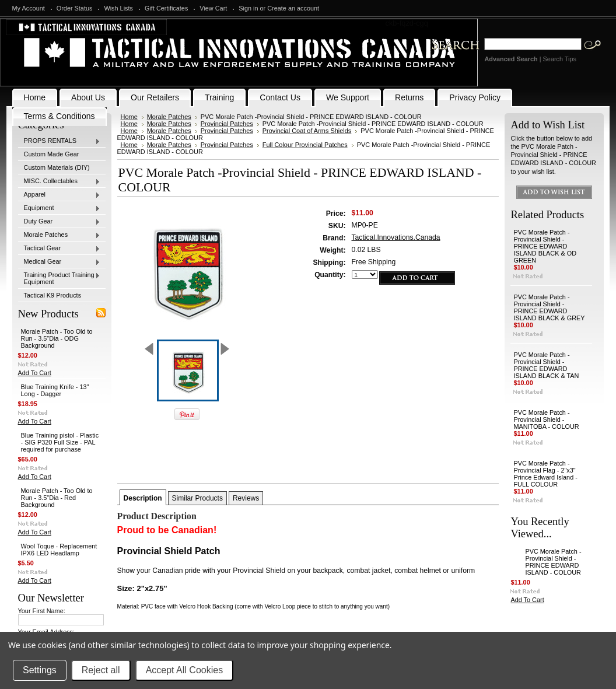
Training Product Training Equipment (60, 278)
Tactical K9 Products (53, 295)
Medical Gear (60, 262)
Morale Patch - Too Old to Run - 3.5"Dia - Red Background (57, 498)
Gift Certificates (166, 8)
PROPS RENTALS (60, 141)
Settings (40, 670)
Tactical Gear (60, 249)
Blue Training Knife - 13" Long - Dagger (55, 390)
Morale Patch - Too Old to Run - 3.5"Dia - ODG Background (57, 338)
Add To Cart (35, 373)
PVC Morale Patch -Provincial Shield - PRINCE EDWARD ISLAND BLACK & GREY (549, 307)
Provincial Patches (227, 124)
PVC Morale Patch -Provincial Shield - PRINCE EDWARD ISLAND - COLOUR (553, 562)
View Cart (213, 8)
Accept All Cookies (185, 670)
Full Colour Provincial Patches (305, 145)
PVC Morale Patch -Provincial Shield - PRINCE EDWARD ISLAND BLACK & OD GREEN (545, 246)
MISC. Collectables (60, 181)
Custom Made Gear (52, 154)
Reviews (246, 498)
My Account (29, 8)
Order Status (75, 8)
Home (129, 117)
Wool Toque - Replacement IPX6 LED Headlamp (59, 550)
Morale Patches (60, 235)
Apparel (60, 195)
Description (143, 498)
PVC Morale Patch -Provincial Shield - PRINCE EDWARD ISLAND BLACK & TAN (546, 365)
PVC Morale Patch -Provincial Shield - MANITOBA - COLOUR (546, 419)
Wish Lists (118, 8)
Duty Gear (60, 222)
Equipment (60, 208)
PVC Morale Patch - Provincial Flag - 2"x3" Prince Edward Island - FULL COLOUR (545, 474)
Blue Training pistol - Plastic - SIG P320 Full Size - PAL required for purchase (60, 442)
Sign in (248, 8)
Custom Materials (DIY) (57, 167)
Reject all (101, 670)
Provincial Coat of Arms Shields (307, 131)
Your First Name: (42, 611)
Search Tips (560, 59)
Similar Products (197, 498)
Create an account (293, 8)
